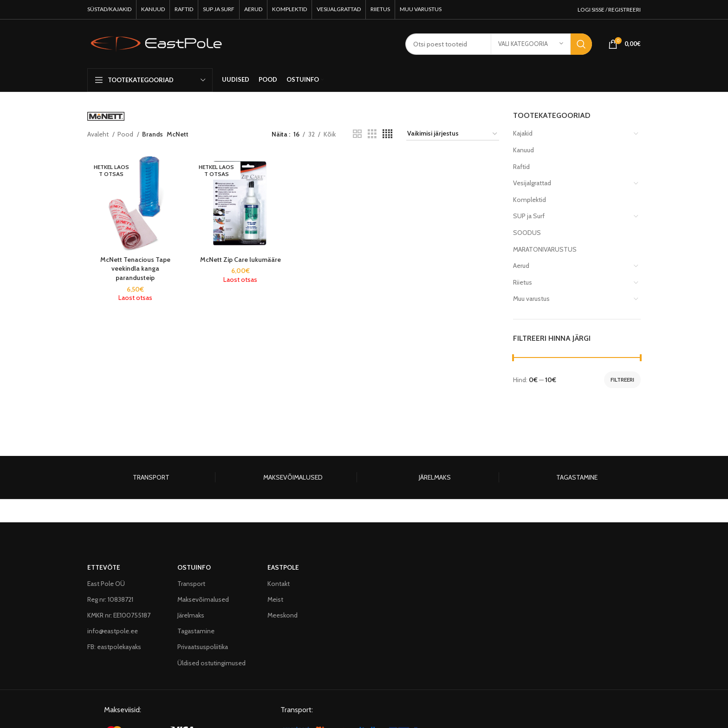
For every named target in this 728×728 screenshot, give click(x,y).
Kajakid (523, 133)
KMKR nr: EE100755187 (119, 615)
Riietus (523, 282)
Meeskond (283, 615)
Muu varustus (531, 299)
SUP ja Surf (529, 216)
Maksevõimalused (203, 599)
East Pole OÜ (106, 584)
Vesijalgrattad (532, 183)
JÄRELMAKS (435, 477)
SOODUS (527, 233)
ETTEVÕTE (104, 567)
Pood (126, 134)
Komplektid (530, 200)
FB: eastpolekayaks (114, 647)
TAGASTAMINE (577, 477)
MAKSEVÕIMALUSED (293, 477)
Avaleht (99, 134)
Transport (191, 584)
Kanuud (523, 150)
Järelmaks (191, 615)
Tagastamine (196, 631)
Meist (275, 599)
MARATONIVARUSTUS (545, 249)
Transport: (297, 710)
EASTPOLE (283, 567)
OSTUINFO (194, 567)
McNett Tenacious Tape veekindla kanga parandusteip (135, 269)
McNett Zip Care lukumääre (240, 260)
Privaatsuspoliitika (203, 647)
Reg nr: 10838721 (110, 599)
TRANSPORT (151, 477)
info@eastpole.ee (113, 631)
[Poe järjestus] (453, 134)
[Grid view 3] (372, 134)
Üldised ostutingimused (211, 663)
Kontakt (279, 584)
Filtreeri (622, 380)
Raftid (521, 167)
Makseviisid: (123, 710)
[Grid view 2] (357, 134)
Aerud (521, 266)
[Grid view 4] (387, 134)
